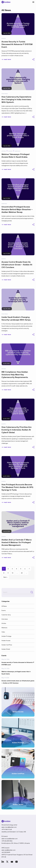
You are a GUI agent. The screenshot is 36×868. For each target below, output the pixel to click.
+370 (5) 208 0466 (7, 841)
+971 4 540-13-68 (7, 829)
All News (4, 606)
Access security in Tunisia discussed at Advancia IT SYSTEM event (18, 664)
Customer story (6, 615)
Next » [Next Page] (5, 577)
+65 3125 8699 (6, 852)
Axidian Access (6, 641)
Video (3, 632)
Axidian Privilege (6, 636)
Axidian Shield (6, 649)
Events (4, 38)
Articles (4, 151)
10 (13, 573)
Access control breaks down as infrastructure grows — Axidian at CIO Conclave (18, 682)
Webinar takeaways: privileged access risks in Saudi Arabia (16, 673)
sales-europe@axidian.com (10, 839)
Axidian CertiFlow (7, 645)
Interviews (5, 94)
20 (22, 573)
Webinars (17, 151)
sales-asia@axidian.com (8, 850)
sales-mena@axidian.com (9, 827)
